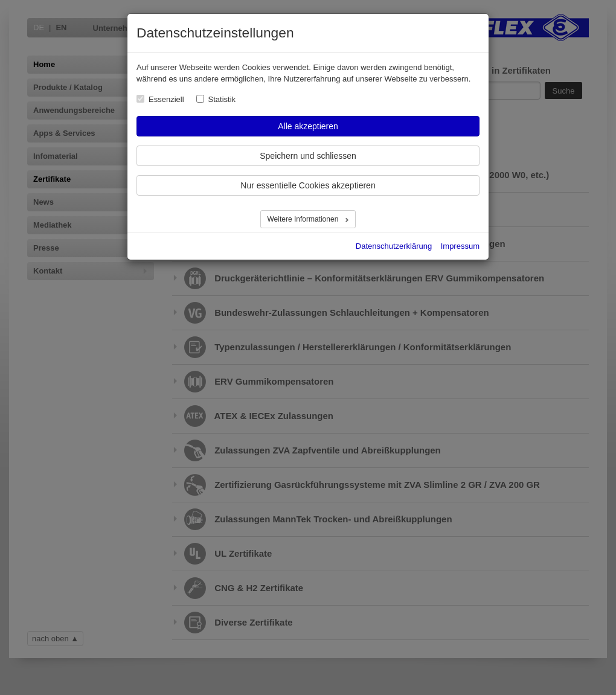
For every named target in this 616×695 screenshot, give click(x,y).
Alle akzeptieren (308, 126)
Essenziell (166, 99)
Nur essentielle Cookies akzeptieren (308, 185)
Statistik (222, 99)
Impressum (460, 246)
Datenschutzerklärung (394, 246)
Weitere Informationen (303, 219)
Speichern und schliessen (308, 156)
